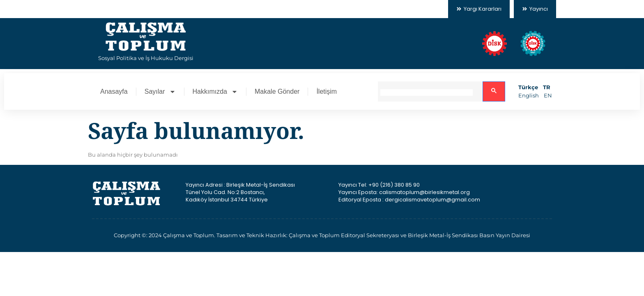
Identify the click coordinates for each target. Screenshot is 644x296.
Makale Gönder (277, 91)
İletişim (327, 91)
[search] (427, 92)
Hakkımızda (215, 92)
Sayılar (160, 92)
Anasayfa (114, 91)
